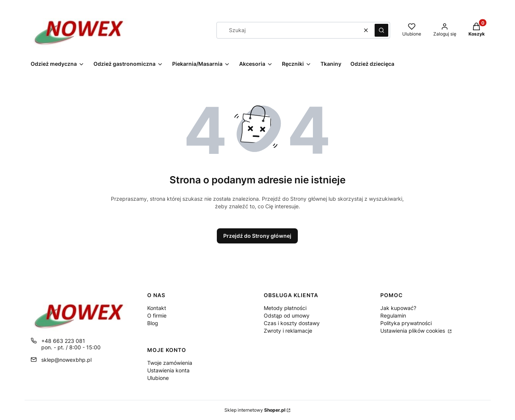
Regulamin (393, 315)
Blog (153, 323)
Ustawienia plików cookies (413, 331)
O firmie (157, 315)
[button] (381, 30)
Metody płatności (285, 308)
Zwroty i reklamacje (288, 331)
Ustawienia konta (168, 370)
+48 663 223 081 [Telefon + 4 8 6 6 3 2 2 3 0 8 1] (63, 341)
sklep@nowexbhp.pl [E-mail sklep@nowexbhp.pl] (66, 360)
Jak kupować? (398, 308)
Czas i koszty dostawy (292, 323)
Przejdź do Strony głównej (257, 236)
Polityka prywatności (406, 323)
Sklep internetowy (255, 410)
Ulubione (158, 378)
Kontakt (157, 308)
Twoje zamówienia (170, 363)
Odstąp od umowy (287, 315)
